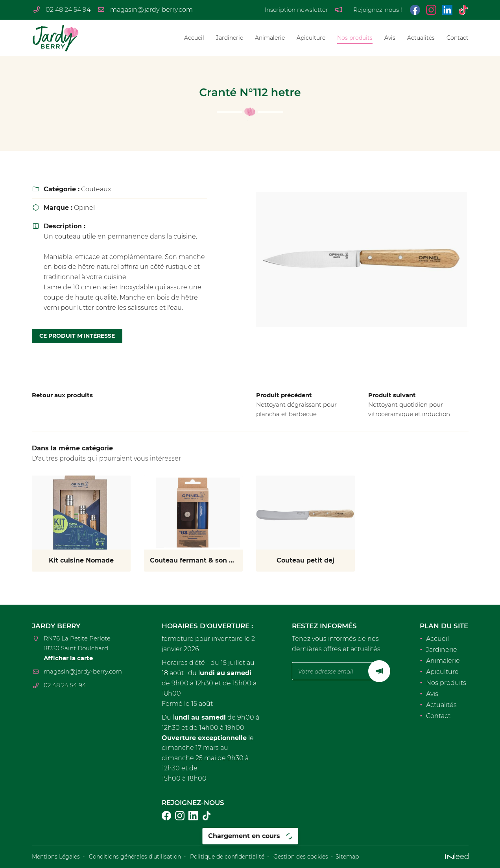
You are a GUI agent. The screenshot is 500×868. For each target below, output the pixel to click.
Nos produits (355, 38)
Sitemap (347, 857)
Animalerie (270, 38)
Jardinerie (230, 38)
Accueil (194, 38)
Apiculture (311, 38)
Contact (458, 38)
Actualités (421, 38)
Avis (390, 38)
